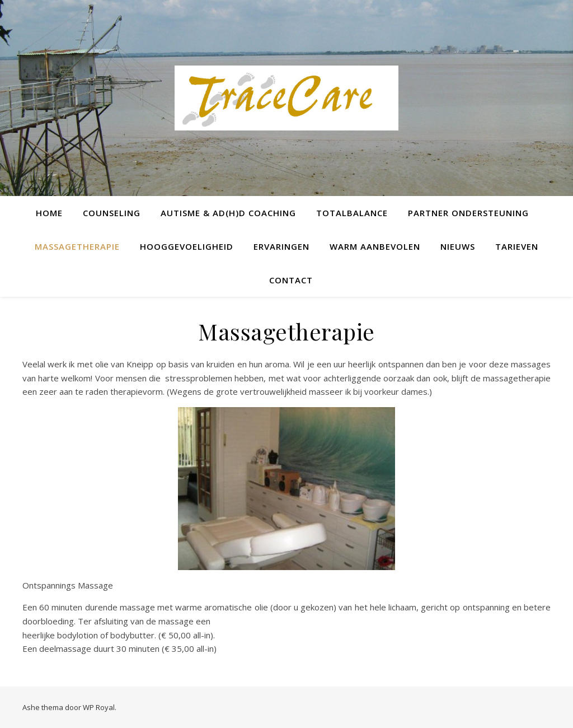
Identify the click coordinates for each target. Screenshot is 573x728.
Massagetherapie (77, 246)
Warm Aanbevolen (375, 246)
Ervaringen (281, 246)
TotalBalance (352, 213)
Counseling (112, 213)
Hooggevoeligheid (187, 246)
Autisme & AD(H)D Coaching (228, 213)
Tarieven (517, 246)
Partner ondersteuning (468, 213)
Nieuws (458, 246)
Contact (291, 280)
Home (49, 213)
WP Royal (99, 707)
